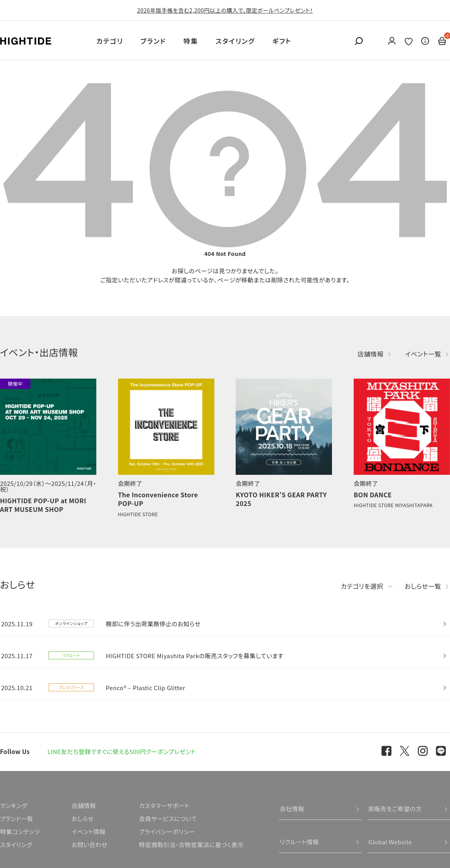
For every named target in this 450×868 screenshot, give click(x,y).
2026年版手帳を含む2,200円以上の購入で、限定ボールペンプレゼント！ (225, 10)
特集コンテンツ (20, 832)
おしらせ (82, 819)
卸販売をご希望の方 (395, 809)
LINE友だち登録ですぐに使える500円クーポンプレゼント (122, 751)
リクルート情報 (299, 842)
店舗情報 (371, 354)
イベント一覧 (423, 354)
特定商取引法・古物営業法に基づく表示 (191, 845)
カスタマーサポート (164, 805)
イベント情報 (88, 832)
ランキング (14, 805)
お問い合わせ (89, 845)
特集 (191, 41)
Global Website (390, 842)
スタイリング (235, 41)
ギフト (282, 41)
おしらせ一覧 (423, 586)
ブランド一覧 (17, 819)
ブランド (153, 41)
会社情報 (292, 809)
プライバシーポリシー (167, 832)
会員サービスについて (168, 819)
